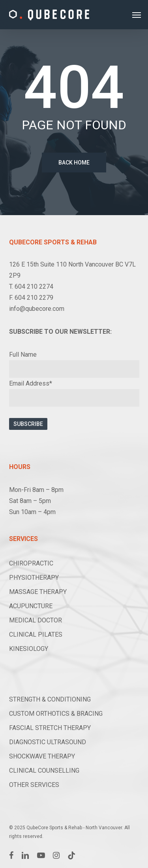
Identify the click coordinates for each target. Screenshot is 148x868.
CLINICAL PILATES (36, 634)
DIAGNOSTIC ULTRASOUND (48, 742)
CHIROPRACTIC (31, 563)
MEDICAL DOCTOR (36, 620)
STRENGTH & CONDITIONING (50, 699)
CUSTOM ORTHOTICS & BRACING (56, 714)
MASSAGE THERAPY (38, 592)
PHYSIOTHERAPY (34, 578)
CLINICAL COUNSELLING (44, 771)
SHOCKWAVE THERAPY (42, 756)
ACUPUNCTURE (31, 606)
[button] (137, 15)
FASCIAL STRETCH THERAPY (50, 728)
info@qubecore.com (37, 309)
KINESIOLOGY (29, 649)
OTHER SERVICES (34, 785)
